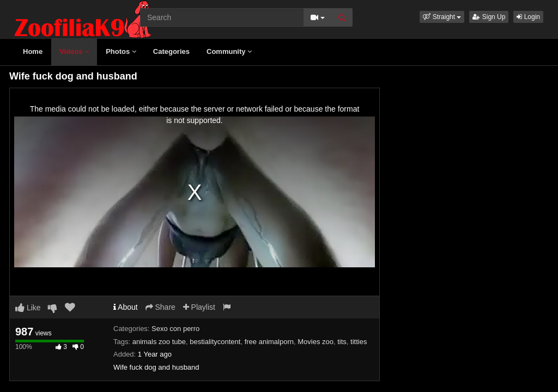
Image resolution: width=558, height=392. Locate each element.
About (126, 307)
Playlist (199, 307)
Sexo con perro (175, 329)
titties (359, 342)
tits (342, 342)
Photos (121, 51)
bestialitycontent (215, 342)
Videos (74, 51)
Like (28, 308)
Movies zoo (316, 342)
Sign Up (489, 17)
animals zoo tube (159, 342)
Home (33, 51)
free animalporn (269, 342)
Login (528, 17)
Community (229, 51)
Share (160, 307)
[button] (442, 17)
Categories (171, 51)
